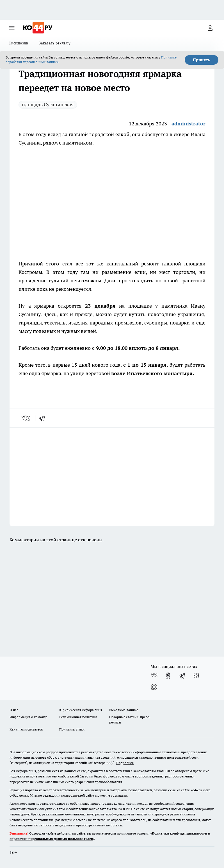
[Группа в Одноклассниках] (168, 676)
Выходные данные (124, 710)
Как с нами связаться (26, 729)
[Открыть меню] (12, 28)
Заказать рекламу (55, 43)
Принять (202, 60)
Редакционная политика (78, 717)
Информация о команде (28, 717)
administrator (188, 124)
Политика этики (72, 729)
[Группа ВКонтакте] (154, 676)
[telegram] (44, 418)
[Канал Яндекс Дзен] (196, 676)
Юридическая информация (81, 710)
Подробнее (125, 763)
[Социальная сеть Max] (154, 687)
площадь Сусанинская (48, 104)
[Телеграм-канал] (182, 676)
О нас (14, 710)
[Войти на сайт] (210, 28)
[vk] (26, 418)
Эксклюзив (19, 43)
